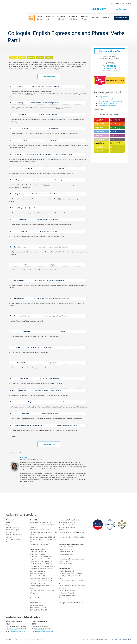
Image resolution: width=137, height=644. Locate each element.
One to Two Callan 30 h (66, 552)
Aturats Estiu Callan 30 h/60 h (39, 530)
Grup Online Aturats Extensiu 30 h (41, 557)
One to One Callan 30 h (66, 547)
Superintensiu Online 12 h (38, 571)
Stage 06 (113, 128)
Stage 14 (113, 143)
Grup (50, 18)
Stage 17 (98, 151)
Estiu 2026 (31, 18)
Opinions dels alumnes (13, 527)
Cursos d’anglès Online (37, 549)
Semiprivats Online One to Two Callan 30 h (43, 566)
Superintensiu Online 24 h (38, 574)
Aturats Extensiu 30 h (65, 561)
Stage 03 (98, 124)
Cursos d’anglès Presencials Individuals (71, 544)
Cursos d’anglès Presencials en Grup (42, 598)
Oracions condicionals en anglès (108, 106)
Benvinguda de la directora (15, 542)
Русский (129, 3)
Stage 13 (98, 143)
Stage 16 (113, 147)
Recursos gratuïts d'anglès (108, 93)
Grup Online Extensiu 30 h (38, 552)
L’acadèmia (106, 18)
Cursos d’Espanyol (64, 569)
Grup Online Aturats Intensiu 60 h (40, 559)
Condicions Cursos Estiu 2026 (39, 544)
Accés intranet (121, 9)
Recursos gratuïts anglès (14, 535)
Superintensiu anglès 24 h (67, 525)
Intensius (61, 18)
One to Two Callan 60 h (66, 554)
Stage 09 (98, 135)
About (12, 453)
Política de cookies (125, 640)
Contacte (110, 63)
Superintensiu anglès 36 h (67, 527)
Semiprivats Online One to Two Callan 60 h (43, 569)
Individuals (73, 18)
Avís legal (85, 640)
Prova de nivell (11, 532)
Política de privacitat (111, 640)
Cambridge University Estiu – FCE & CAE (43, 537)
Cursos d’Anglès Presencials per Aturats (71, 559)
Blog (8, 525)
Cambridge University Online (39, 583)
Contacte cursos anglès (14, 540)
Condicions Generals (96, 640)
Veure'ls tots (98, 110)
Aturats (85, 18)
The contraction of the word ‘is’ (108, 103)
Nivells (8, 522)
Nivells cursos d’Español (66, 593)
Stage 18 (113, 151)
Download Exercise (49, 77)
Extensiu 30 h (34, 600)
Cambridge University (37, 605)
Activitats (9, 537)
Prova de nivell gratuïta (110, 51)
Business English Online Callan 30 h (41, 578)
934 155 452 (99, 9)
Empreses (96, 18)
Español (111, 3)
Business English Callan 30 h (39, 608)
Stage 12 (113, 139)
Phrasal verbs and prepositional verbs (110, 101)
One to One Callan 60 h (66, 549)
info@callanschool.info (110, 71)
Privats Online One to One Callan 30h (42, 561)
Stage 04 (113, 124)
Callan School (38, 460)
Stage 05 (98, 128)
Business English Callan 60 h (39, 610)
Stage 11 (98, 139)
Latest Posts (20, 453)
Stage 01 (98, 120)
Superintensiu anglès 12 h (67, 522)
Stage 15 (98, 147)
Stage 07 (98, 132)
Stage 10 (113, 135)
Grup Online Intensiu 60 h (38, 554)
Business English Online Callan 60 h (41, 581)
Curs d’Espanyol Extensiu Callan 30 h (70, 574)
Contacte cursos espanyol (67, 591)
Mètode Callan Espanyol (66, 571)
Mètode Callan (121, 18)
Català (117, 3)
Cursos (39, 18)
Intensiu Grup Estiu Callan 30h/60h (41, 522)
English (122, 3)
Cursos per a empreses (66, 603)
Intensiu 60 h (63, 530)
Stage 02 (113, 120)
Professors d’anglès (13, 530)
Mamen (23, 458)
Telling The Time (103, 97)
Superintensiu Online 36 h (38, 576)
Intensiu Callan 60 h (36, 603)
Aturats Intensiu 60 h (65, 564)
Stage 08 (113, 132)
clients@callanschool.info (44, 631)
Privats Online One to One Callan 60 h (42, 564)
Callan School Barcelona (17, 14)
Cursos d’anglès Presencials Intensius (71, 520)
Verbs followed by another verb (108, 99)
